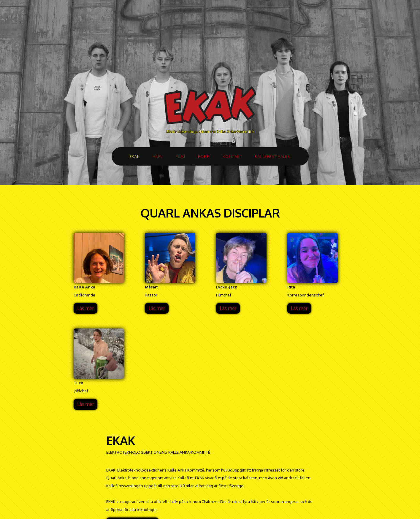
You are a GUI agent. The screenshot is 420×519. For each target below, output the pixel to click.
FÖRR (204, 156)
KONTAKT (232, 156)
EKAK (135, 156)
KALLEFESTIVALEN (273, 156)
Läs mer (85, 308)
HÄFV (158, 156)
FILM (180, 156)
